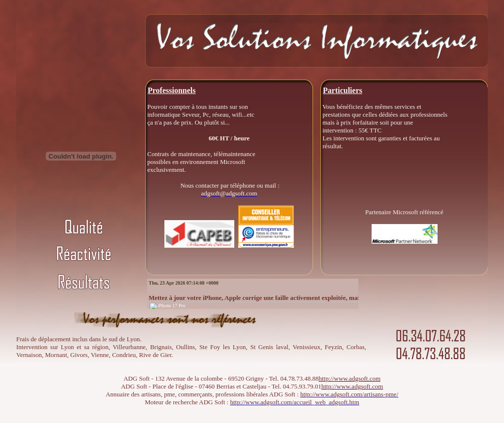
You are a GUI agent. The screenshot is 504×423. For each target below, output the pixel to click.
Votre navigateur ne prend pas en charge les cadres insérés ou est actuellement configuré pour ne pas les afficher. (253, 294)
